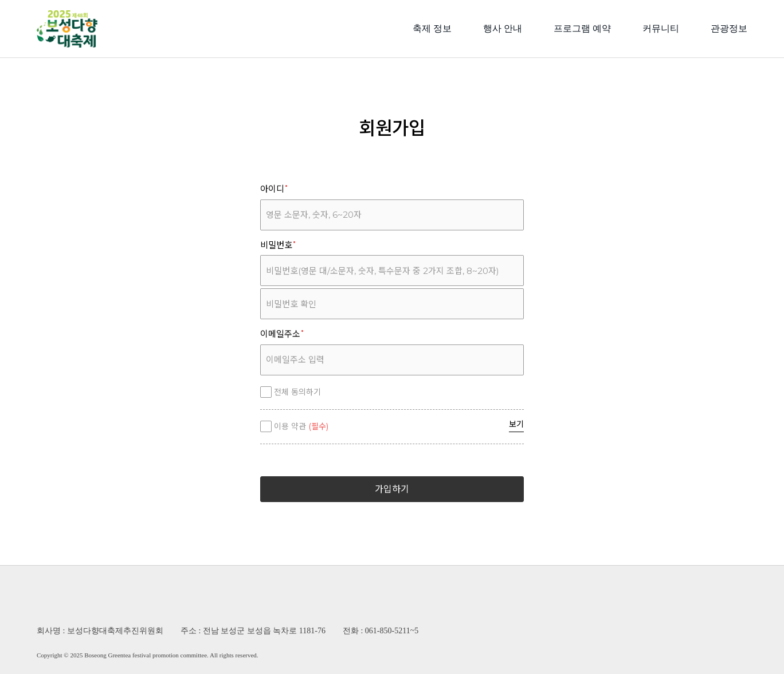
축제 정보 (432, 28)
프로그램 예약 (582, 28)
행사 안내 (503, 28)
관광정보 (729, 28)
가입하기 (392, 489)
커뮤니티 (661, 28)
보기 (516, 424)
